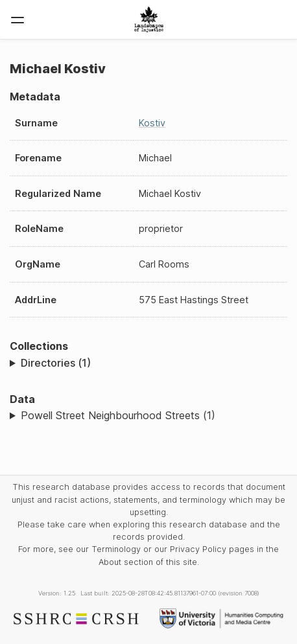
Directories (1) (56, 363)
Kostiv (152, 123)
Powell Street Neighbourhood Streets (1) (118, 415)
